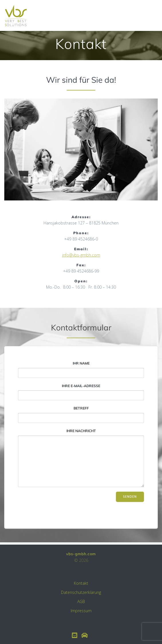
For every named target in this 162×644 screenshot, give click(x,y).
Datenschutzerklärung (81, 592)
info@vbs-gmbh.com (81, 255)
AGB (81, 601)
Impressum (81, 611)
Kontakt (81, 583)
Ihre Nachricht (81, 458)
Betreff (81, 415)
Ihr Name (81, 370)
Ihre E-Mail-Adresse (81, 392)
